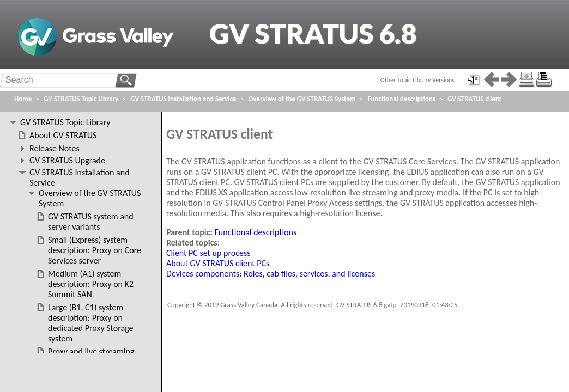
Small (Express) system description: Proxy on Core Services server (95, 250)
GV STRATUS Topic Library (81, 99)
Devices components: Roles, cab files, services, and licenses (271, 274)
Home (23, 99)
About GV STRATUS (63, 135)
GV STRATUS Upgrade (67, 160)
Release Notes (55, 148)
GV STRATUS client (474, 99)
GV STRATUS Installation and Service (183, 99)
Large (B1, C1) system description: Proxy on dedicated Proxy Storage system (91, 323)
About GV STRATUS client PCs (218, 263)
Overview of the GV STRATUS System (302, 99)
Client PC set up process (208, 253)
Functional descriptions (256, 232)
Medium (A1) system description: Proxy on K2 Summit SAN (91, 284)
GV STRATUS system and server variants (91, 222)
